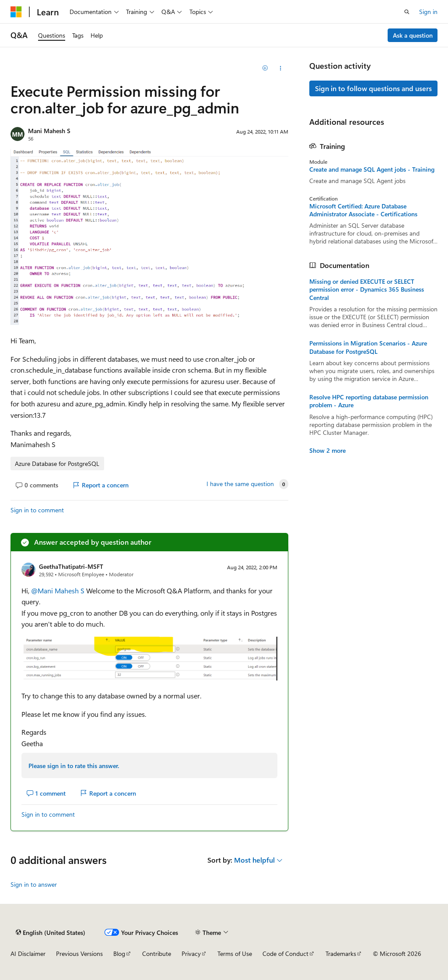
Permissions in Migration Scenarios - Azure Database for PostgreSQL (368, 347)
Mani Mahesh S (49, 131)
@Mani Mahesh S (59, 590)
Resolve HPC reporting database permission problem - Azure (369, 401)
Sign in (428, 12)
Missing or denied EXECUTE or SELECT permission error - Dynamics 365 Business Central (367, 289)
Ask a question (413, 35)
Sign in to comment (37, 510)
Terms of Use (235, 954)
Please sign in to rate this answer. (74, 766)
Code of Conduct (285, 954)
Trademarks (341, 954)
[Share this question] (280, 68)
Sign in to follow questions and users (373, 88)
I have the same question (240, 484)
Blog (119, 954)
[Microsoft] (16, 12)
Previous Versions (79, 954)
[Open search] (407, 12)
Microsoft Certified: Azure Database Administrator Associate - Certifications (363, 210)
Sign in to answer (34, 884)
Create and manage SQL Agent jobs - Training (372, 169)
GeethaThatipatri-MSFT (71, 566)
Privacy (191, 954)
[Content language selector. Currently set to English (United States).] (51, 932)
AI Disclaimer (28, 954)
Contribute (157, 954)
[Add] (265, 68)
